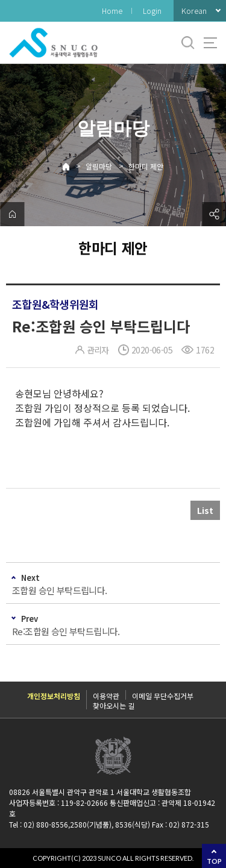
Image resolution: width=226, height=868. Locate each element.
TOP (214, 861)
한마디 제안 (146, 166)
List (205, 510)
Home (112, 11)
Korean (194, 11)
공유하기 (214, 214)
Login (152, 11)
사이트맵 (210, 43)
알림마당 (99, 166)
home (12, 214)
